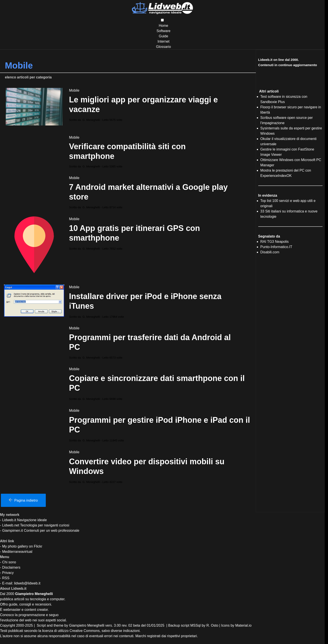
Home (163, 26)
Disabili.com (270, 252)
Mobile (74, 90)
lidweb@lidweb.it (27, 583)
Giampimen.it (13, 531)
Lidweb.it (9, 520)
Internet (163, 41)
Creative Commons (85, 631)
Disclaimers (11, 567)
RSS (6, 578)
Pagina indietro (23, 500)
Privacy (8, 573)
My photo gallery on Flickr (22, 546)
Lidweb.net (11, 525)
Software (163, 31)
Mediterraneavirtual (17, 552)
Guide (163, 36)
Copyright (7, 625)
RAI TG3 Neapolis (275, 242)
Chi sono (9, 562)
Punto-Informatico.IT (276, 247)
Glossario (164, 47)
